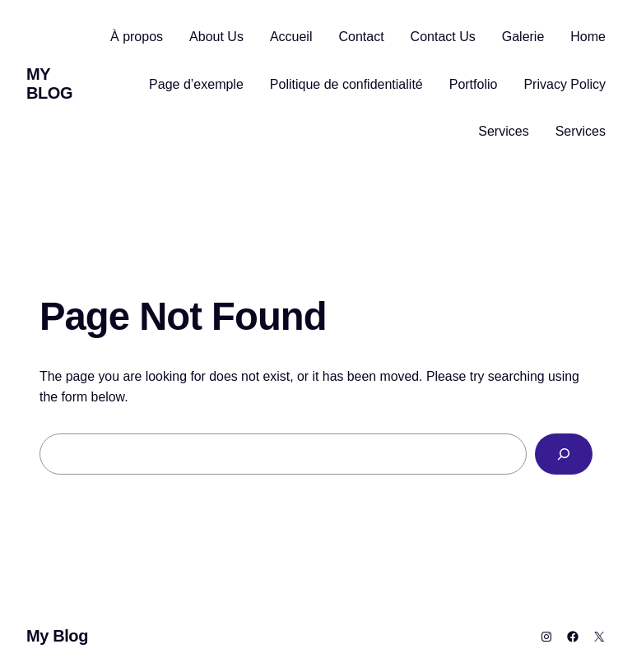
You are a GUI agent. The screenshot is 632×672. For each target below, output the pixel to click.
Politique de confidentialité (346, 84)
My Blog (49, 83)
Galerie (523, 37)
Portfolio (474, 84)
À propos (137, 37)
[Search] (564, 454)
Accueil (291, 37)
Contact (361, 37)
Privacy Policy (565, 84)
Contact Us (443, 37)
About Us (216, 37)
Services (503, 131)
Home (588, 37)
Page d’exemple (196, 84)
